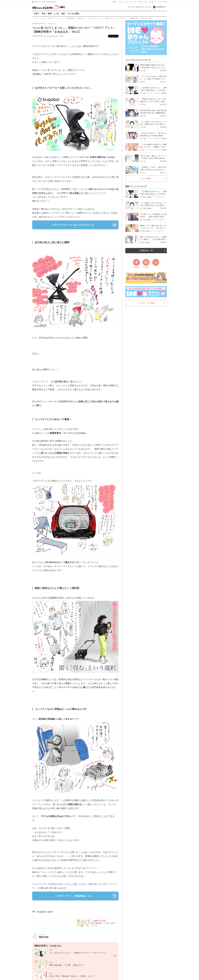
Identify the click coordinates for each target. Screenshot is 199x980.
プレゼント (153, 2)
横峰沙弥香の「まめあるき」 (47, 24)
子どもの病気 (73, 14)
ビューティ (133, 2)
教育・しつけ (53, 14)
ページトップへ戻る (146, 303)
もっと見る (146, 178)
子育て (114, 2)
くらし (120, 2)
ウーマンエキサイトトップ (139, 7)
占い (146, 2)
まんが (141, 2)
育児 (44, 14)
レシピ (126, 2)
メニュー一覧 (162, 2)
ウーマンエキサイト (51, 36)
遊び (63, 14)
